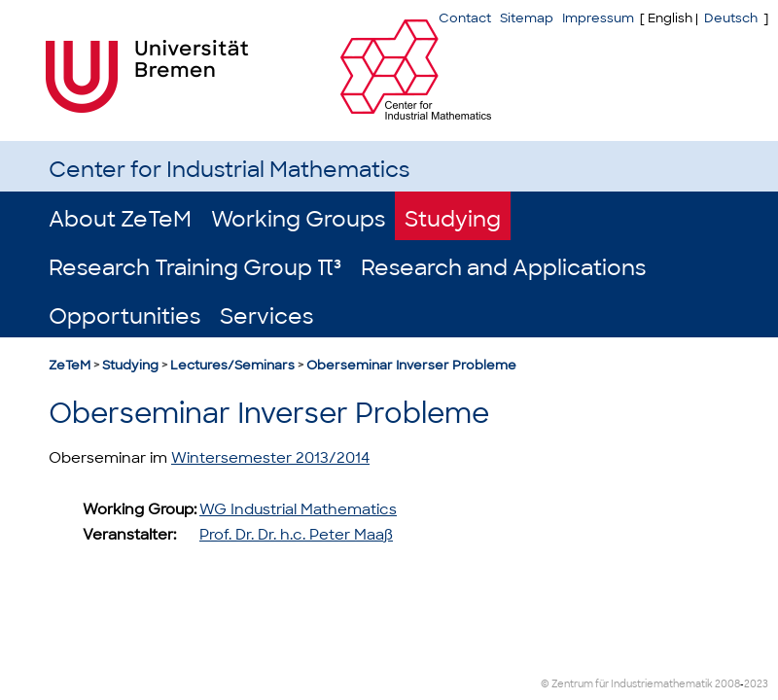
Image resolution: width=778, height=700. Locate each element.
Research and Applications (503, 268)
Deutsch (731, 18)
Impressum (598, 18)
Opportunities (124, 316)
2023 (756, 684)
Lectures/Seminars (232, 365)
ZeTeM (70, 365)
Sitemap (527, 18)
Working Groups (298, 219)
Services (266, 316)
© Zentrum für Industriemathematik (627, 684)
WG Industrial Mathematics (298, 509)
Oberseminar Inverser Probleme (411, 365)
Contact (465, 18)
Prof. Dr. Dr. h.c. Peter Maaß (296, 535)
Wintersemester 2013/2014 (270, 458)
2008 (727, 684)
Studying (453, 219)
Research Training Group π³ (195, 268)
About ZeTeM (120, 219)
